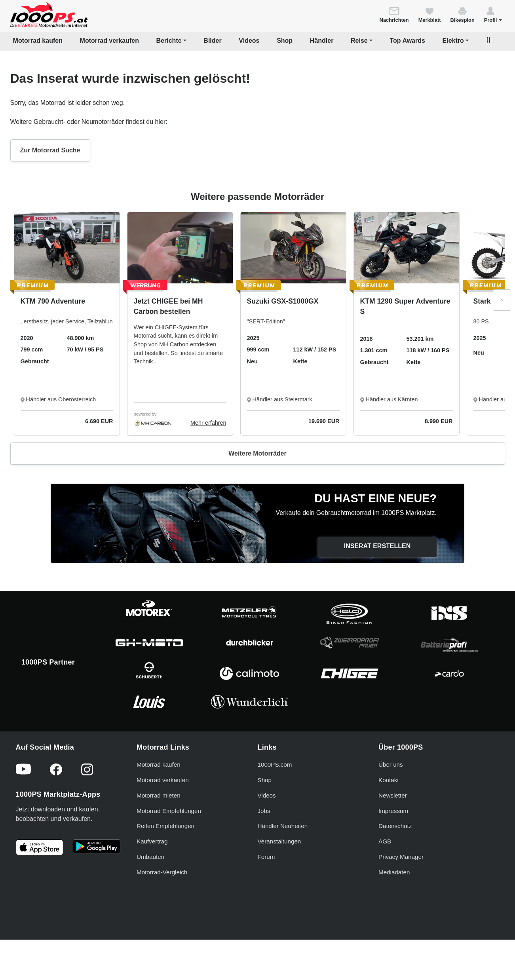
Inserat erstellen (377, 546)
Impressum (393, 811)
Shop (285, 41)
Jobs (264, 811)
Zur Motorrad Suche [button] (50, 150)
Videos (249, 41)
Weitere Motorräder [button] (257, 453)
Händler (322, 41)
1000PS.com (275, 764)
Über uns (391, 764)
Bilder (212, 41)
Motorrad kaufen (38, 41)
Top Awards (407, 41)
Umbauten (150, 857)
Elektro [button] (453, 41)
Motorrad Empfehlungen (169, 811)
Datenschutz (395, 826)
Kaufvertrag (152, 841)
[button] (493, 14)
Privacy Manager (401, 857)
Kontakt (389, 780)
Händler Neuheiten (283, 826)
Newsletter (393, 795)
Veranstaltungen (279, 841)
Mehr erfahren (208, 423)
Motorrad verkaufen (109, 41)
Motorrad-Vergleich (162, 872)
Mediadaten (394, 872)
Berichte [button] (169, 41)
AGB (385, 841)
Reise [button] (359, 41)
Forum (266, 857)
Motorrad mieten (159, 795)
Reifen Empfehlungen (165, 826)
